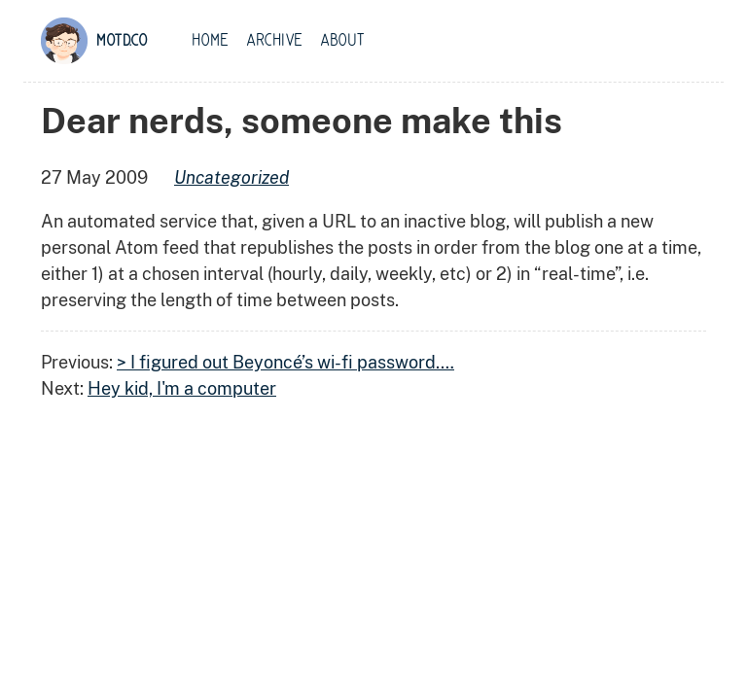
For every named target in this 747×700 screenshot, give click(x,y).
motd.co (122, 41)
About (342, 41)
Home (210, 41)
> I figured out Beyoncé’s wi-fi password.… (285, 362)
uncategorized (231, 177)
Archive (274, 41)
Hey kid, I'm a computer (182, 388)
